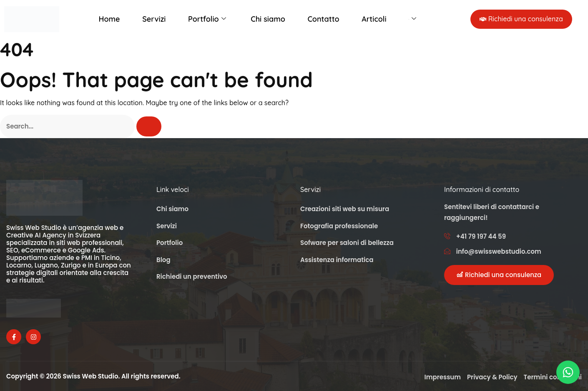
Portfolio (207, 19)
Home (109, 19)
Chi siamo (268, 19)
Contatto (323, 19)
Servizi (154, 19)
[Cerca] (149, 126)
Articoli (374, 19)
